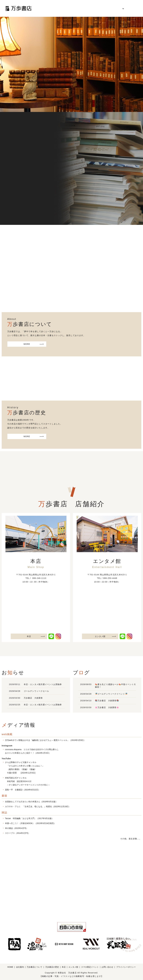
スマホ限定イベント (90, 967)
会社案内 (59, 8)
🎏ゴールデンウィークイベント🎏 (111, 694)
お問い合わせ (131, 8)
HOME (46, 8)
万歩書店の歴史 (97, 8)
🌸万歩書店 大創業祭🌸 (107, 707)
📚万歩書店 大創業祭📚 (107, 701)
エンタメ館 (100, 636)
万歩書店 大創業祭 (33, 698)
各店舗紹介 (115, 8)
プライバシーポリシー (126, 967)
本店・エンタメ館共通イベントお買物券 (43, 684)
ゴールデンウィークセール (36, 691)
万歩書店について (77, 8)
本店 (29, 636)
